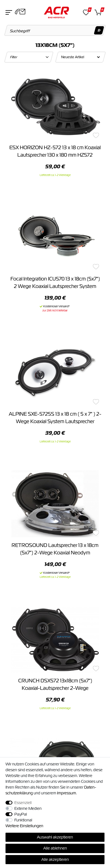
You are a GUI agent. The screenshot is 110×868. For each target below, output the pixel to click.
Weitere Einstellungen (24, 826)
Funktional (23, 820)
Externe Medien (28, 808)
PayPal (21, 814)
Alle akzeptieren (55, 859)
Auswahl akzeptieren (55, 837)
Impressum (67, 793)
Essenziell (23, 803)
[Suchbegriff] (55, 30)
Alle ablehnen (55, 848)
